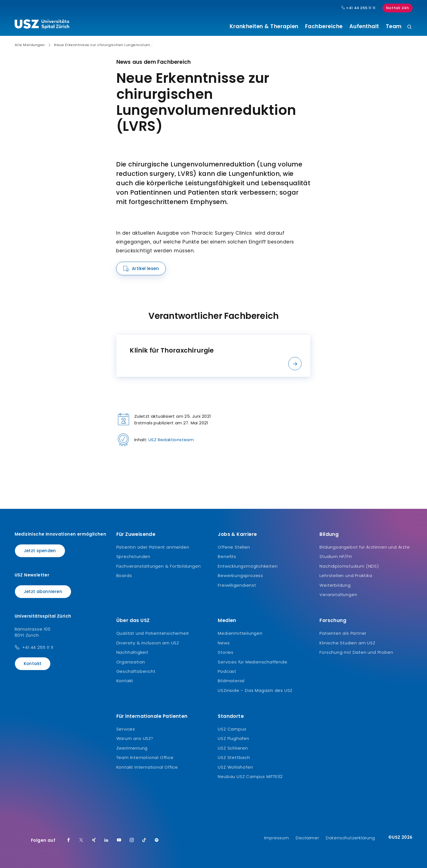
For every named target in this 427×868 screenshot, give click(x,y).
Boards (124, 575)
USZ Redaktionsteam (171, 440)
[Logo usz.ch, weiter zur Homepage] (42, 25)
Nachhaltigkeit (132, 652)
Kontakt (33, 664)
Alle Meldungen (30, 45)
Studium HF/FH (336, 556)
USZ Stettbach (234, 757)
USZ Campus (232, 729)
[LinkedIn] (106, 840)
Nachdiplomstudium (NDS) (349, 566)
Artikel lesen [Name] (145, 268)
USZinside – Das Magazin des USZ (255, 690)
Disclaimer (307, 838)
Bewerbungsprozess (240, 575)
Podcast (227, 671)
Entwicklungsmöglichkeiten (248, 566)
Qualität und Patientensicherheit (153, 633)
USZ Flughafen (233, 738)
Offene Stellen (234, 547)
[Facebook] (69, 840)
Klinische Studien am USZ (347, 643)
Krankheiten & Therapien (264, 27)
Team (394, 27)
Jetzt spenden (40, 551)
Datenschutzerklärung (350, 838)
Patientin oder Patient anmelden (153, 547)
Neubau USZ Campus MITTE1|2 (250, 776)
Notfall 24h (398, 8)
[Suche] (409, 27)
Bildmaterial (231, 681)
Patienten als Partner (343, 633)
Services (126, 729)
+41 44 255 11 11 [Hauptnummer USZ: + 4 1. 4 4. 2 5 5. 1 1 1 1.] (358, 8)
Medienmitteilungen (240, 633)
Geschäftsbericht (136, 671)
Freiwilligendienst (237, 585)
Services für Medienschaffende (252, 662)
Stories (226, 652)
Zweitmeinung (132, 748)
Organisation (131, 662)
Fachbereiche (324, 27)
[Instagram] (132, 840)
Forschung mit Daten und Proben (356, 652)
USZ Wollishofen (235, 767)
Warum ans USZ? (135, 738)
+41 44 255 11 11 (38, 647)
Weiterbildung (335, 585)
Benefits (227, 556)
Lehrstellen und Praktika (346, 575)
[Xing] (94, 840)
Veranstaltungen (338, 595)
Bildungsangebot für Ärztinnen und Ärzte (365, 547)
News (224, 643)
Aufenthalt (364, 27)
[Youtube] (119, 840)
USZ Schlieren (233, 748)
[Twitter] (81, 840)
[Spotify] (157, 840)
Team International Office (145, 757)
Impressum (277, 838)
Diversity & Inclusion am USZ (148, 643)
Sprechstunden (133, 556)
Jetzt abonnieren (43, 592)
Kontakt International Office (147, 767)
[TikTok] (144, 840)
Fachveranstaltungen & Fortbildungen (159, 566)
